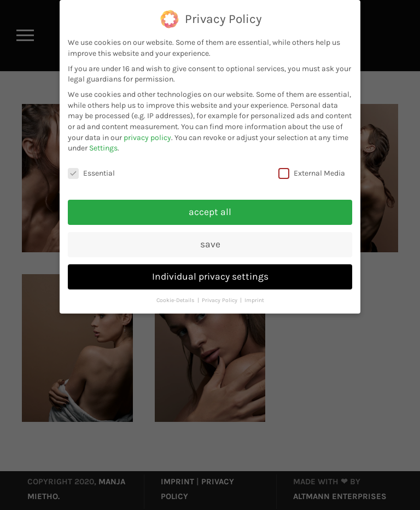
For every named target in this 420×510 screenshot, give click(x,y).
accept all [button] (210, 212)
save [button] (210, 244)
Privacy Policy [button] (220, 300)
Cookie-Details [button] (176, 300)
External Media (312, 173)
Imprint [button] (254, 300)
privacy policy (147, 138)
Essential (91, 173)
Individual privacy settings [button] (210, 276)
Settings (103, 148)
